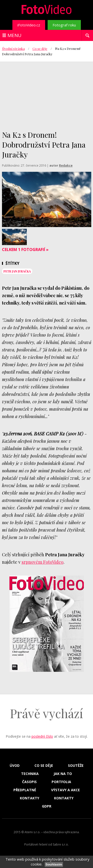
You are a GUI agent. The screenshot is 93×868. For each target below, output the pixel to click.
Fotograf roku (64, 25)
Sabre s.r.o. (61, 844)
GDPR (47, 806)
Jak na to (63, 774)
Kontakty (30, 798)
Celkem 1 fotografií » (25, 250)
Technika (30, 774)
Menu (14, 35)
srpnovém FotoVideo (43, 562)
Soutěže (76, 766)
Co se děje (40, 48)
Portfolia (61, 782)
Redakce (66, 165)
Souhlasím (54, 864)
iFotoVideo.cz (29, 25)
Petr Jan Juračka (17, 271)
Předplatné (25, 790)
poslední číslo (42, 736)
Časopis (29, 782)
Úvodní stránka (13, 48)
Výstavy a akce (65, 790)
